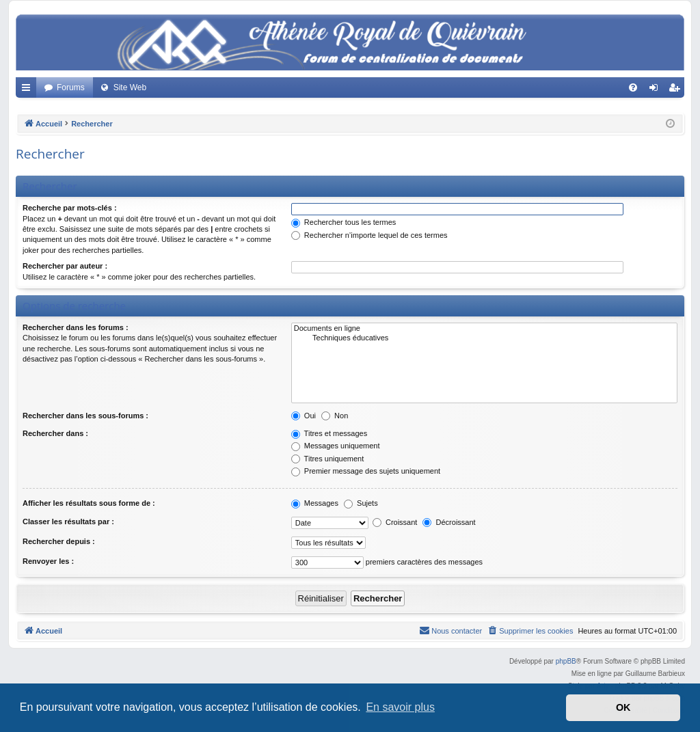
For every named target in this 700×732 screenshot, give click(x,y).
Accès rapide (29, 90)
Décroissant (449, 522)
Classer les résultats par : (68, 521)
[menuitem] (633, 87)
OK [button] (623, 707)
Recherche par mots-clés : (70, 208)
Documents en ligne (484, 329)
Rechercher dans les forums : (76, 327)
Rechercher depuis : (59, 541)
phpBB (566, 661)
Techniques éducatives (484, 338)
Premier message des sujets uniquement (366, 471)
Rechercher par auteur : (65, 266)
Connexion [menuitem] (657, 90)
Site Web (130, 87)
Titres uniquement (328, 459)
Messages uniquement (336, 446)
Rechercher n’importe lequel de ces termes (369, 235)
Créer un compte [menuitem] (677, 90)
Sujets (361, 503)
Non (335, 416)
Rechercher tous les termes (344, 222)
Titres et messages (329, 433)
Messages (315, 503)
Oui (304, 416)
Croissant (395, 522)
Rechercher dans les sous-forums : (85, 416)
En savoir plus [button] (400, 707)
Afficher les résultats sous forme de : (89, 503)
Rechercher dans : (55, 433)
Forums (71, 87)
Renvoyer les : (48, 561)
